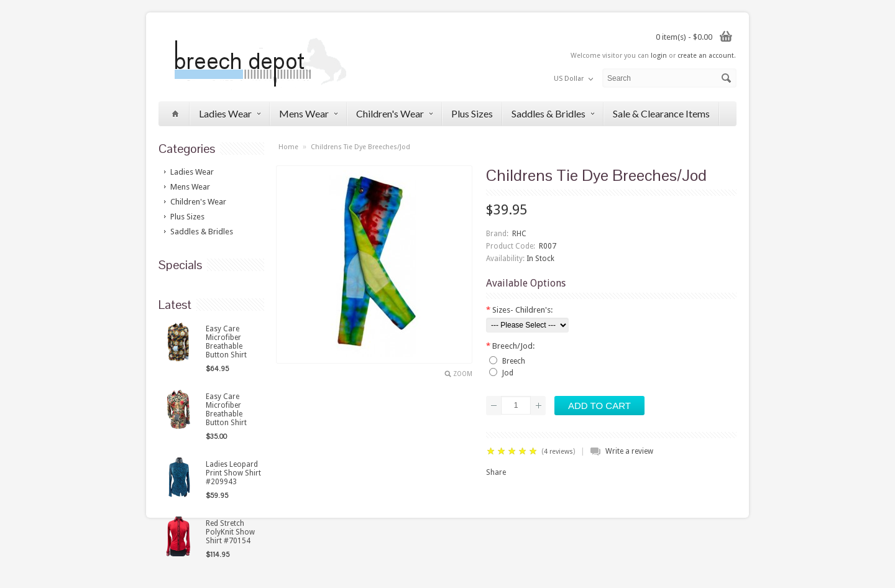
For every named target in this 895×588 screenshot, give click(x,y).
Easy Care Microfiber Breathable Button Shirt (226, 342)
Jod (508, 373)
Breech (514, 361)
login (659, 56)
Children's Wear (394, 113)
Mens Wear (308, 113)
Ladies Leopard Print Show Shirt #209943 (233, 473)
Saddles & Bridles (553, 113)
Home (288, 147)
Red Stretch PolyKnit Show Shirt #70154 (230, 532)
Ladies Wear (230, 113)
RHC (519, 234)
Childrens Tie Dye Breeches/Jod (360, 147)
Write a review (629, 451)
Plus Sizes (472, 113)
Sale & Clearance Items (661, 113)
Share (496, 472)
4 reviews (558, 452)
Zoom (463, 374)
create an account (706, 56)
